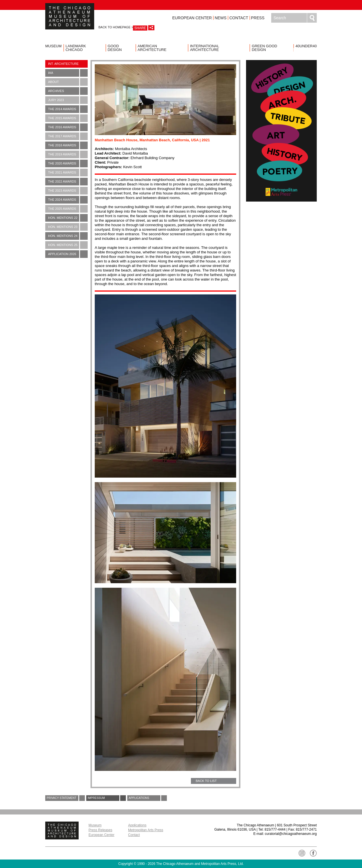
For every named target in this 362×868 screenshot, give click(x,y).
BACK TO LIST (206, 781)
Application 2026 (68, 254)
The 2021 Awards (68, 173)
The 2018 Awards (68, 145)
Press (258, 18)
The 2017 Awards (68, 136)
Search (312, 18)
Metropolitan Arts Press (146, 830)
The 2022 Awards (68, 182)
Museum (53, 46)
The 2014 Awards (68, 109)
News (221, 18)
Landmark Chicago (76, 48)
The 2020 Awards (68, 163)
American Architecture (152, 48)
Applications (148, 798)
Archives (68, 91)
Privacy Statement (66, 798)
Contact (239, 18)
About (68, 82)
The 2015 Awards (68, 118)
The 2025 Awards (68, 209)
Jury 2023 (68, 100)
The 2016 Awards (68, 127)
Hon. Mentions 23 (68, 227)
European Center (192, 18)
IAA (68, 73)
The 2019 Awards (68, 154)
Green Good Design (264, 48)
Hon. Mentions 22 (68, 218)
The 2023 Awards (68, 191)
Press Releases (100, 830)
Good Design (115, 48)
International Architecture (205, 48)
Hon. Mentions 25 (68, 245)
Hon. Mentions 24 (68, 236)
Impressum (107, 798)
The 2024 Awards (68, 200)
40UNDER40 (306, 46)
